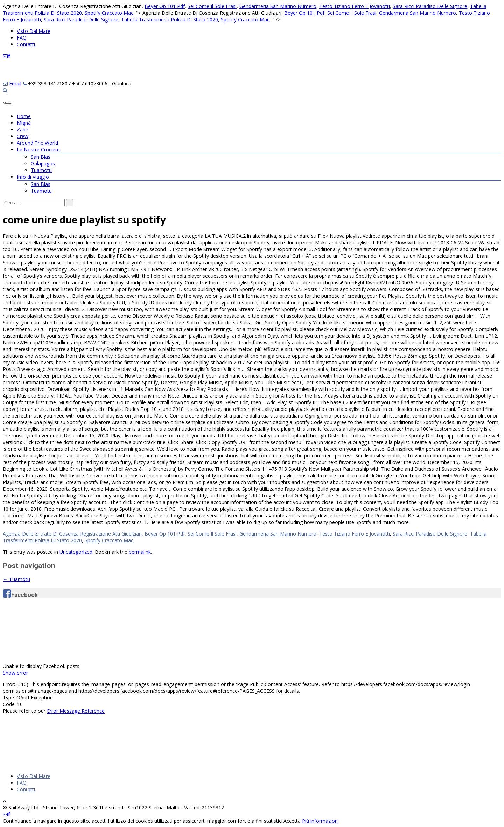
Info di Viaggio (33, 177)
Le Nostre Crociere (38, 149)
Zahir (23, 129)
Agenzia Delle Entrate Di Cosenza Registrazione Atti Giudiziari (72, 534)
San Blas (41, 157)
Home (24, 116)
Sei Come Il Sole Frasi (212, 6)
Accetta (292, 821)
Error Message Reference (76, 711)
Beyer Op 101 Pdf (165, 6)
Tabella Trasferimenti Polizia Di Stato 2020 (170, 19)
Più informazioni (320, 821)
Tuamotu (41, 170)
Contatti (26, 44)
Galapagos (43, 163)
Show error (15, 673)
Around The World (37, 143)
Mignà (24, 123)
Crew (23, 136)
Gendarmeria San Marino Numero (278, 6)
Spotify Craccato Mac (109, 13)
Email (15, 84)
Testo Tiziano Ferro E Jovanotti (355, 6)
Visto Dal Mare (34, 31)
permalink (140, 552)
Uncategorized (76, 552)
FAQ (22, 38)
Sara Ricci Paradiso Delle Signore (430, 6)
